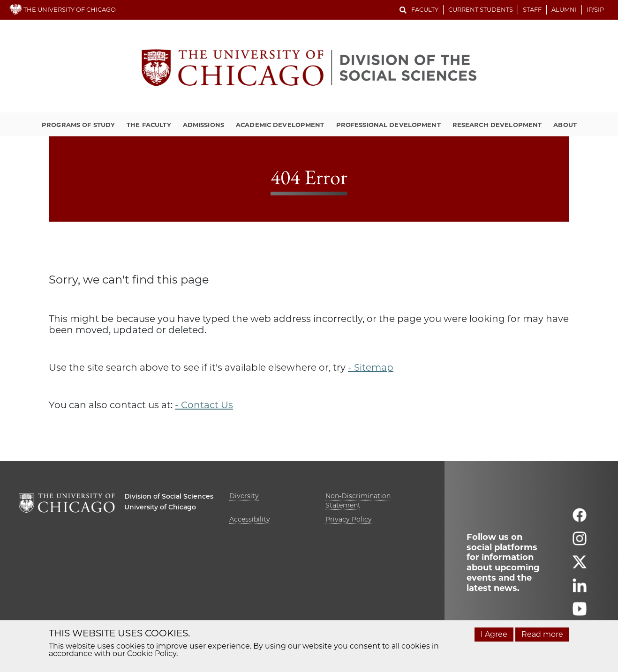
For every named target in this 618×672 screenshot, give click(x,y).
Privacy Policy (349, 519)
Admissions (203, 125)
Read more (542, 634)
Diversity (244, 496)
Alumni (564, 9)
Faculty (425, 9)
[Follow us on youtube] (580, 613)
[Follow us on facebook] (580, 519)
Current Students (481, 9)
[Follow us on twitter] (580, 566)
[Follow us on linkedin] (580, 589)
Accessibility (250, 519)
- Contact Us (204, 405)
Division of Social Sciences (169, 496)
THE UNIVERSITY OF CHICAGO (63, 9)
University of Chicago (160, 507)
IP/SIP (595, 9)
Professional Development (388, 125)
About (565, 125)
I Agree (494, 634)
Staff (532, 9)
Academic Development (280, 125)
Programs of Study (78, 125)
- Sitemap (371, 367)
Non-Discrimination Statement (358, 500)
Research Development (497, 125)
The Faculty (149, 125)
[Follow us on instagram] (580, 542)
